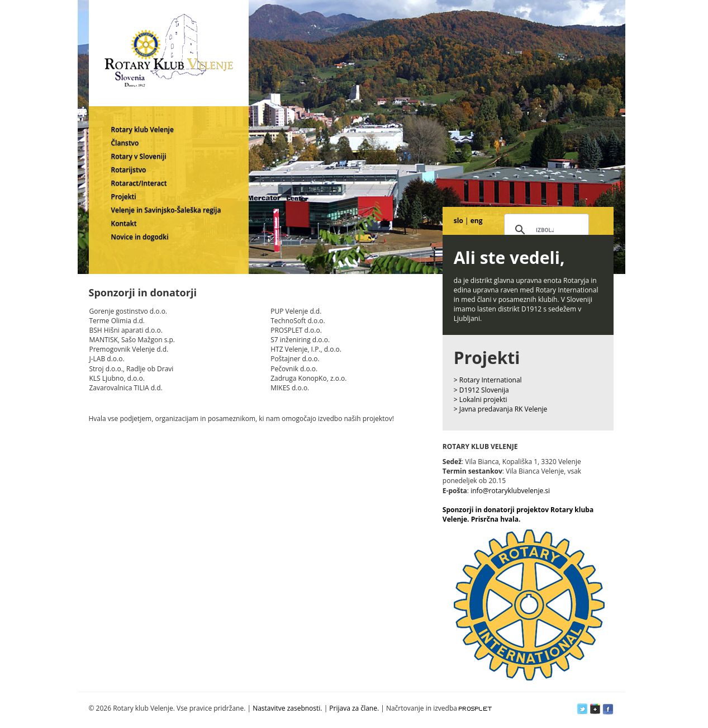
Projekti (124, 197)
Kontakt (124, 223)
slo (458, 221)
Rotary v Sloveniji (139, 156)
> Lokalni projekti (481, 400)
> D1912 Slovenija (481, 390)
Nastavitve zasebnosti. (287, 708)
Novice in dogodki (140, 237)
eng (477, 221)
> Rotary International (488, 380)
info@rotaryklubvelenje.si (510, 491)
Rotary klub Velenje (142, 129)
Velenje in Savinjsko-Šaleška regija (166, 210)
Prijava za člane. (354, 708)
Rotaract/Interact (139, 183)
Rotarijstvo (129, 170)
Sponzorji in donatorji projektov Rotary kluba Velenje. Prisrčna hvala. (518, 514)
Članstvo (125, 143)
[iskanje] (545, 230)
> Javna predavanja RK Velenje (501, 409)
